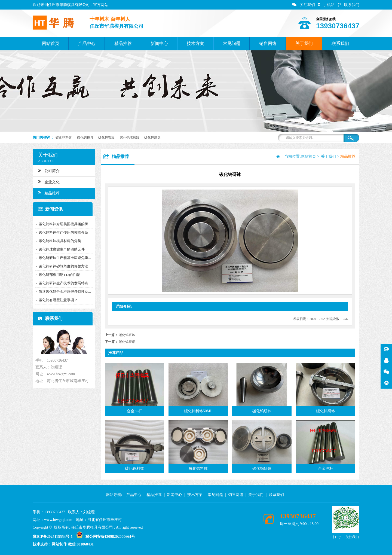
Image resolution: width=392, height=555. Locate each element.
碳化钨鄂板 (106, 138)
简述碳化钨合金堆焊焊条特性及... (62, 292)
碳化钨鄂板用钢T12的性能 (57, 275)
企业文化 (46, 181)
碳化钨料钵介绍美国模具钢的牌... (62, 224)
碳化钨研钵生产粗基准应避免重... (62, 258)
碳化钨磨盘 (152, 138)
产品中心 (87, 43)
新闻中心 (159, 43)
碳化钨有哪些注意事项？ (56, 300)
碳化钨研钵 (127, 335)
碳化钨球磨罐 (130, 138)
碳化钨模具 (85, 138)
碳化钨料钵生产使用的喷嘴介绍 (61, 232)
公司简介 (46, 170)
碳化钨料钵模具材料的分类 (57, 241)
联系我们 (349, 5)
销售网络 (268, 43)
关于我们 (304, 43)
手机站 (326, 5)
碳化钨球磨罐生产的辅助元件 (59, 249)
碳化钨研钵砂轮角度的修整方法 (61, 266)
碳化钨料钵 (64, 138)
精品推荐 (123, 43)
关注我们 (304, 5)
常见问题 (232, 43)
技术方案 (195, 43)
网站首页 (51, 43)
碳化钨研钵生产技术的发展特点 (61, 283)
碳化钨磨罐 (127, 342)
